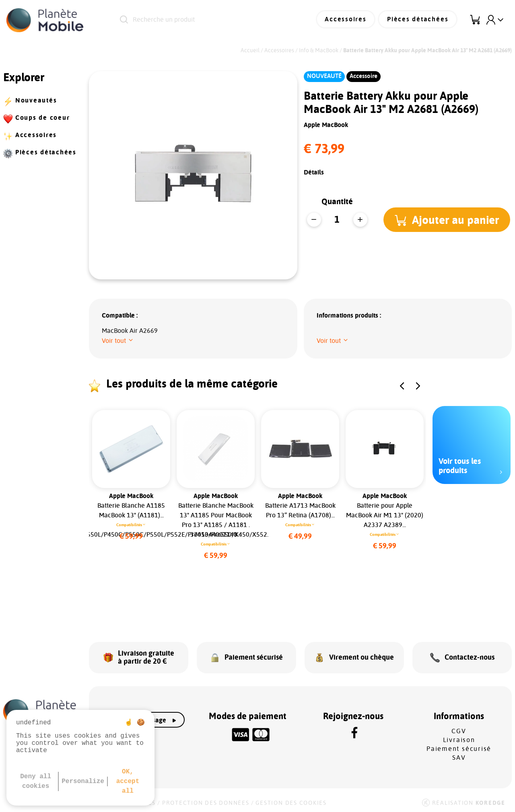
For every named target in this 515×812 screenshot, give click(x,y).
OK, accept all (128, 781)
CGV (459, 729)
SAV (459, 755)
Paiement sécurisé (459, 746)
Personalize (83, 781)
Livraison (459, 738)
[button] (448, 219)
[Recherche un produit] (207, 20)
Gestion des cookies (291, 801)
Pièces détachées (419, 20)
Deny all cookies (36, 781)
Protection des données (206, 801)
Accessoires (349, 20)
